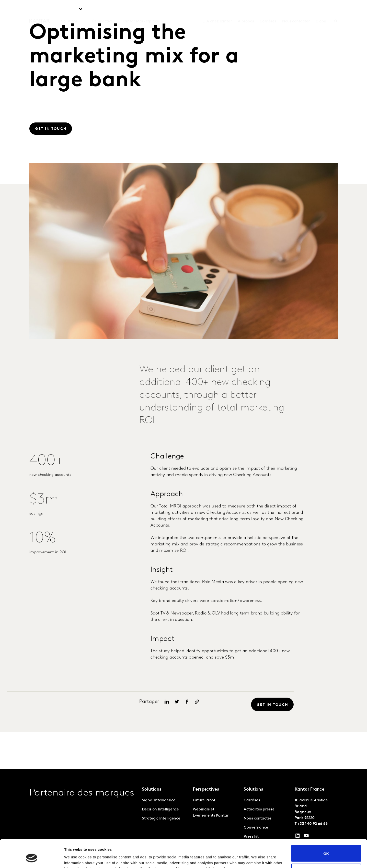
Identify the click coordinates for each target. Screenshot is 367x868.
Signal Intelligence (159, 800)
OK (326, 829)
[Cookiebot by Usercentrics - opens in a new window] (32, 858)
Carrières (268, 10)
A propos (246, 10)
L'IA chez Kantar (217, 10)
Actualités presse (259, 809)
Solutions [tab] (69, 10)
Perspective (103, 10)
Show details (75, 858)
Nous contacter (296, 10)
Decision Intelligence (160, 809)
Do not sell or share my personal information (326, 848)
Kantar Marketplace (141, 10)
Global (322, 10)
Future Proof (204, 800)
